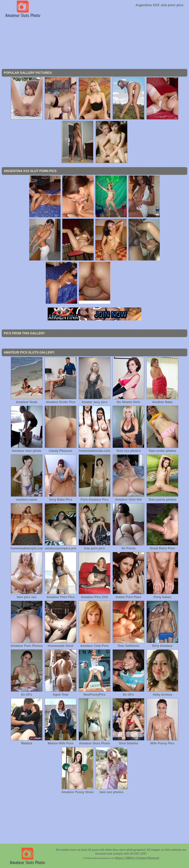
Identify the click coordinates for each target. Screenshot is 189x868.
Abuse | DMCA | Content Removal (137, 858)
